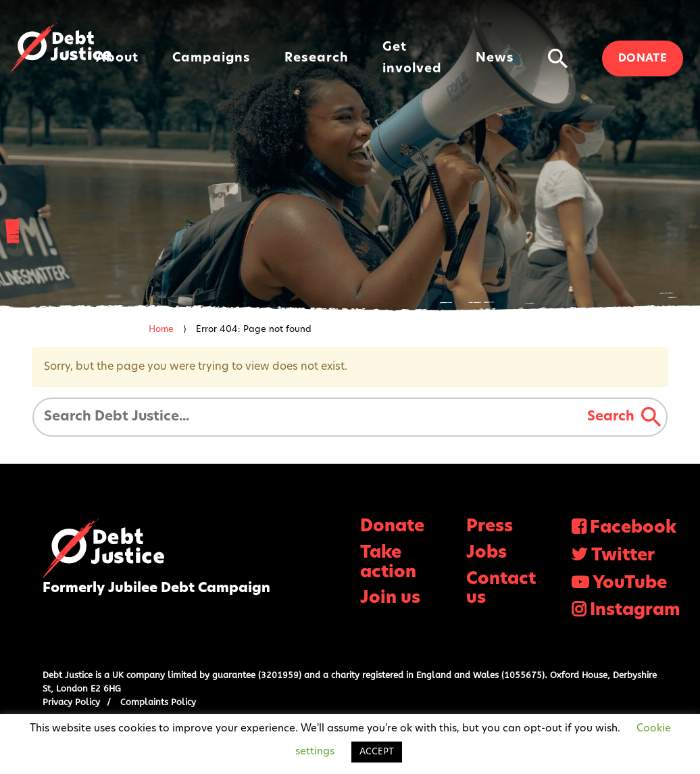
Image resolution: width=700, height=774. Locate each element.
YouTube (630, 584)
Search (624, 417)
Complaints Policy (158, 702)
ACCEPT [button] (377, 752)
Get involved (412, 58)
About (117, 58)
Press (490, 527)
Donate (643, 59)
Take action (388, 563)
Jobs (486, 553)
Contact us (501, 589)
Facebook (633, 528)
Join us (390, 599)
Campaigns (211, 58)
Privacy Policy (71, 702)
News (495, 58)
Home (161, 330)
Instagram (635, 611)
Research (317, 58)
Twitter (623, 556)
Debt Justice (61, 48)
